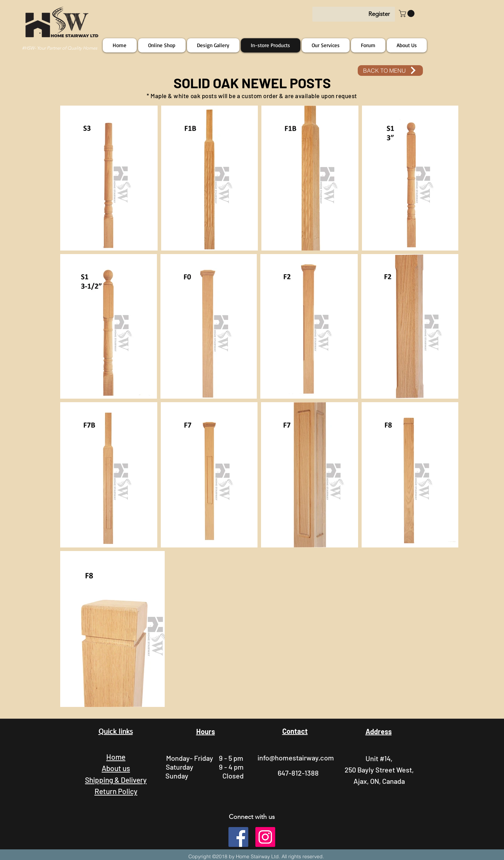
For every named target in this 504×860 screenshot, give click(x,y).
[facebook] (238, 837)
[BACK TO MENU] (390, 71)
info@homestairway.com (296, 758)
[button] (407, 13)
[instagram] (265, 837)
